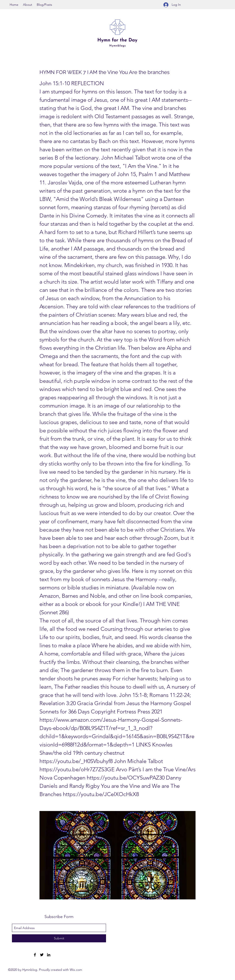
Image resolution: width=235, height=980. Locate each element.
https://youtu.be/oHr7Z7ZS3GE (77, 769)
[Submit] (59, 938)
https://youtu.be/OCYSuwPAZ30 (126, 778)
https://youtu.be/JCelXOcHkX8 (101, 794)
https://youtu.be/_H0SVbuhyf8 (76, 761)
